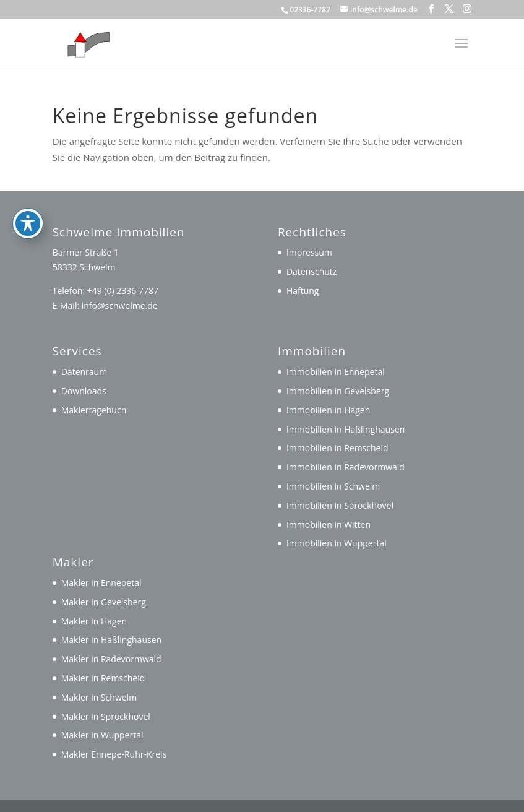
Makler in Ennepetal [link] (101, 583)
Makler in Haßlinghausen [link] (111, 640)
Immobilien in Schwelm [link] (333, 486)
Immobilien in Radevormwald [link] (346, 467)
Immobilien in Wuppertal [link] (337, 543)
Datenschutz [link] (311, 271)
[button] (431, 9)
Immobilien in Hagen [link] (328, 410)
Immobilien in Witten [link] (329, 525)
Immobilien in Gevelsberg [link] (338, 391)
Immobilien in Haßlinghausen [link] (346, 429)
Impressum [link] (309, 252)
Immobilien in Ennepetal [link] (336, 372)
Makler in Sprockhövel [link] (106, 716)
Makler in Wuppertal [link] (102, 735)
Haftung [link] (303, 291)
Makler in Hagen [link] (94, 621)
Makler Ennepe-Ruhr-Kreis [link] (114, 754)
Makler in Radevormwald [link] (111, 659)
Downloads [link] (84, 391)
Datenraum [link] (84, 372)
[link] (86, 43)
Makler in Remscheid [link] (103, 678)
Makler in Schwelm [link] (99, 697)
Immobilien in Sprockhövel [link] (340, 505)
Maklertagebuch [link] (94, 410)
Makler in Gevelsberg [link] (104, 602)
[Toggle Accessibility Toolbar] (28, 189)
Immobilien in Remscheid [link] (337, 448)
